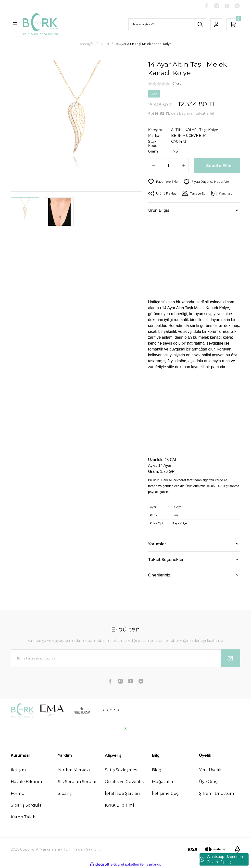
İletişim (18, 770)
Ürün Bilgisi (159, 210)
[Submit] (230, 658)
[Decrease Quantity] (153, 166)
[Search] (167, 24)
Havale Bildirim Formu (26, 787)
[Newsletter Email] (125, 658)
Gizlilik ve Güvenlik (124, 782)
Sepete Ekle (219, 166)
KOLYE (191, 130)
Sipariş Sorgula (26, 805)
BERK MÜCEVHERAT (190, 136)
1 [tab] (125, 728)
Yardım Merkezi (74, 770)
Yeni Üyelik (210, 770)
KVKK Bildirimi (119, 805)
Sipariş (65, 793)
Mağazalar (163, 782)
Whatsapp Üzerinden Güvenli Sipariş (221, 859)
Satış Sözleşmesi (122, 770)
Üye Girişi (209, 782)
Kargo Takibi (24, 817)
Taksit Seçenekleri (166, 560)
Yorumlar (157, 544)
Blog (157, 770)
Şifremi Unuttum (217, 793)
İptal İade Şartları (122, 793)
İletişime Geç (165, 793)
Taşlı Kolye (209, 130)
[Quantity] (168, 166)
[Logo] (40, 24)
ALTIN (176, 130)
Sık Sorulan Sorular (77, 782)
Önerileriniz (159, 575)
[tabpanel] (23, 711)
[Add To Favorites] (163, 182)
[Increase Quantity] (183, 166)
